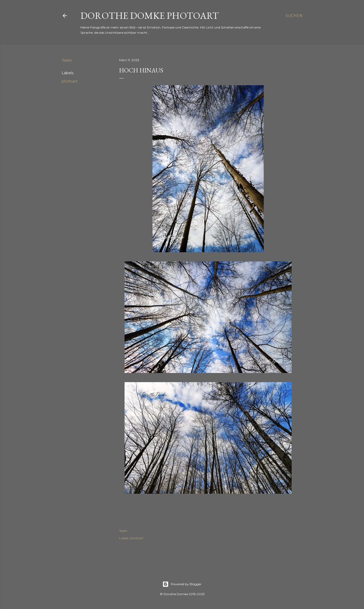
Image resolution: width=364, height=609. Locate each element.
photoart (70, 81)
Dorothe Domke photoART (150, 16)
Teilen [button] (67, 60)
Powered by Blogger (182, 584)
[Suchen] (294, 16)
